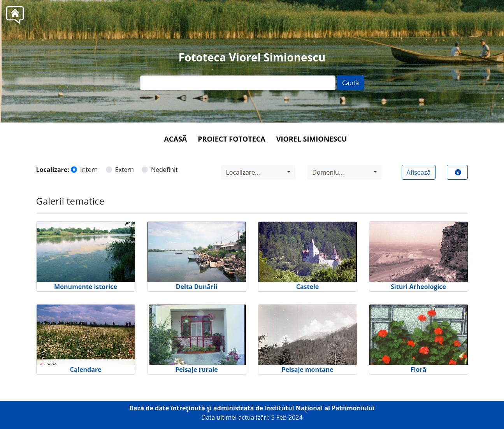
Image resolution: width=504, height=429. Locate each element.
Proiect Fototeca (231, 139)
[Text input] (238, 83)
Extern (125, 170)
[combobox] (258, 172)
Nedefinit (164, 170)
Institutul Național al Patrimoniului (320, 408)
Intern (89, 170)
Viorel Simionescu (312, 139)
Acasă (176, 139)
